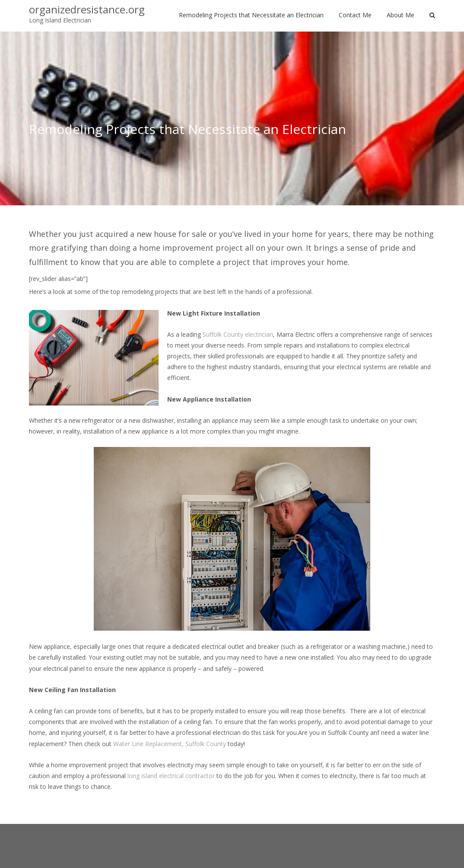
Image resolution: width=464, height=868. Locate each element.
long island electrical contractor (171, 776)
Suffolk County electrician (238, 334)
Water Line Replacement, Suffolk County (170, 744)
